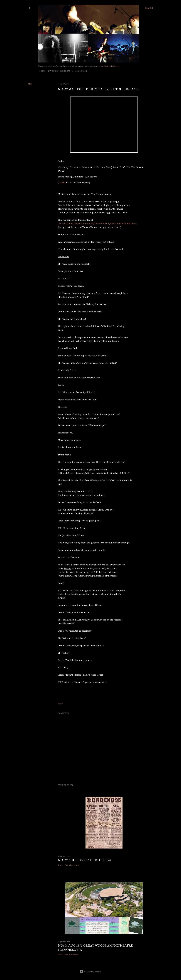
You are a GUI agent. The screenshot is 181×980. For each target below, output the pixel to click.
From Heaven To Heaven (109, 66)
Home (41, 71)
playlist (62, 182)
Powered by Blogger (90, 972)
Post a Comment (72, 865)
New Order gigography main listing (66, 71)
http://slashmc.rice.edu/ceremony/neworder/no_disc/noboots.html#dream (98, 223)
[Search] (149, 8)
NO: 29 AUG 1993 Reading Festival (86, 860)
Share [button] (30, 84)
